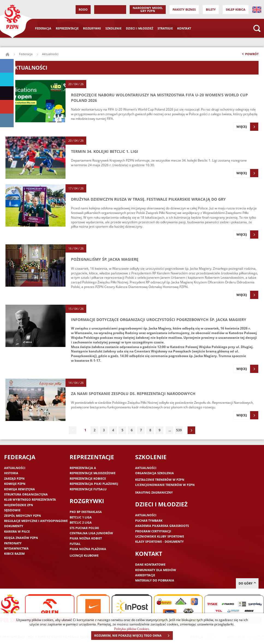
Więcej (247, 127)
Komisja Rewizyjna (20, 489)
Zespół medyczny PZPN (23, 516)
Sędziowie (12, 510)
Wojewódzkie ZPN (19, 505)
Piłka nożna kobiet (86, 538)
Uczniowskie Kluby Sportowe (160, 536)
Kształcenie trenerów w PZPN (160, 480)
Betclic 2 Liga (81, 522)
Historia (11, 473)
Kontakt (184, 28)
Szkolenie (113, 28)
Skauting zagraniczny (154, 492)
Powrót (250, 55)
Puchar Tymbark (149, 520)
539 (179, 430)
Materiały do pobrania (155, 580)
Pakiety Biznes (184, 9)
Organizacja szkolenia (155, 473)
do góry (247, 583)
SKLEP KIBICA (236, 9)
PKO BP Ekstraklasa (86, 512)
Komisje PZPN (15, 484)
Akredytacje (145, 575)
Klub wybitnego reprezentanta (30, 499)
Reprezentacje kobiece (88, 478)
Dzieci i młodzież (140, 28)
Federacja (43, 28)
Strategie (165, 28)
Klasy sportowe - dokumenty (159, 541)
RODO (83, 9)
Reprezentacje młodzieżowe (93, 473)
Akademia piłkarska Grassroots (162, 526)
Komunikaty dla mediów (156, 570)
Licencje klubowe (84, 555)
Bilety (211, 9)
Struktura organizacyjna (26, 494)
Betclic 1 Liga (81, 517)
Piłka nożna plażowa (88, 549)
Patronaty (13, 543)
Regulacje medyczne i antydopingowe (36, 521)
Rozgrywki (92, 28)
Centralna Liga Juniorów (91, 533)
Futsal (75, 544)
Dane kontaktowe (150, 564)
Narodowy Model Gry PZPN (148, 9)
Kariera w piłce (17, 531)
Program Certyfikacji (153, 531)
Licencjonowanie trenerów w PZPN (165, 485)
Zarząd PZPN (14, 478)
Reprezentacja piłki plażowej (94, 484)
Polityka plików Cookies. (132, 629)
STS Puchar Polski (84, 528)
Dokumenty (14, 526)
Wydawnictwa (16, 548)
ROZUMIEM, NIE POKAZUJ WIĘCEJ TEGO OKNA (133, 636)
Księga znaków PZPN (21, 538)
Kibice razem (14, 554)
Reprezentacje (67, 28)
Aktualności (15, 468)
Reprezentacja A (83, 468)
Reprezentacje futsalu (88, 489)
